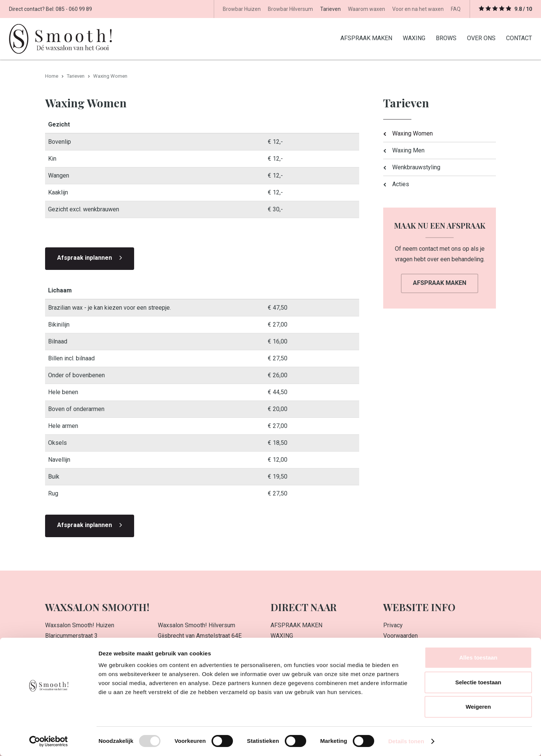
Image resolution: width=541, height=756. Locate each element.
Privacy (393, 625)
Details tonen (406, 741)
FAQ (456, 9)
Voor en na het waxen (418, 9)
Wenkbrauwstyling (416, 167)
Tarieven (330, 9)
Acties (401, 184)
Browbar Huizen (242, 9)
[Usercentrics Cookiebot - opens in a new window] (49, 741)
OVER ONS (481, 38)
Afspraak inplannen (85, 257)
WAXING (414, 38)
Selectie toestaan (478, 682)
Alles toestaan (478, 657)
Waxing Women (413, 133)
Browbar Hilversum (290, 9)
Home (52, 76)
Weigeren (478, 707)
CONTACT (519, 38)
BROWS (446, 38)
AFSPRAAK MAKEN (366, 38)
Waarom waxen (366, 9)
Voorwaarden (400, 635)
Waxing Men (408, 150)
